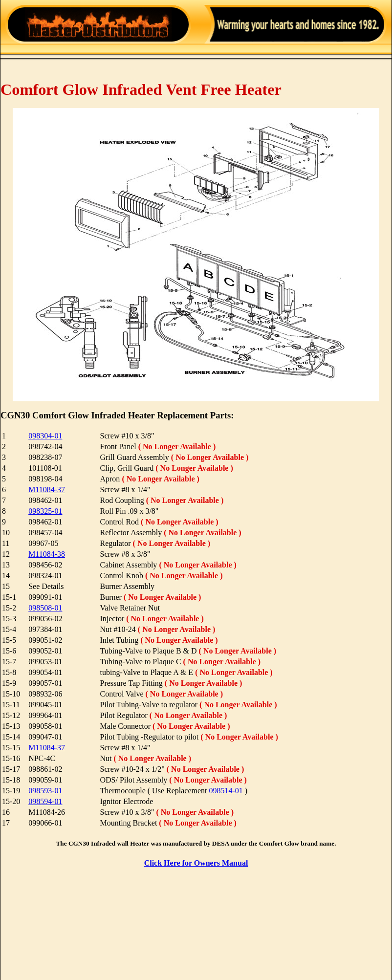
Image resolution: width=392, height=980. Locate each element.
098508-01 (45, 608)
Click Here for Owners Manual (196, 863)
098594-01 (45, 801)
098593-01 (45, 791)
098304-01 (45, 436)
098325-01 (45, 511)
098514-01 (226, 791)
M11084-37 (47, 490)
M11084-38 (47, 554)
